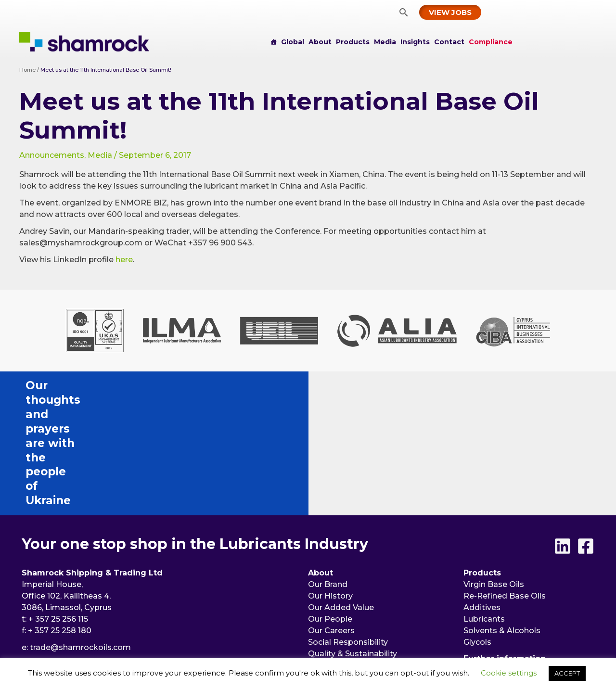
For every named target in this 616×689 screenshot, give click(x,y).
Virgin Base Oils (494, 469)
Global (293, 42)
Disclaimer (484, 601)
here (124, 260)
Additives (482, 492)
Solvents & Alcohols (502, 516)
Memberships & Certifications (366, 550)
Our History (330, 481)
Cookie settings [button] (509, 673)
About (320, 42)
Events (323, 590)
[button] (404, 12)
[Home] (273, 42)
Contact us (485, 567)
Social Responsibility (348, 527)
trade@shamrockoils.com (80, 532)
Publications (332, 601)
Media (385, 42)
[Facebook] (586, 431)
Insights (415, 42)
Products (353, 42)
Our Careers (331, 516)
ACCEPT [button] (567, 673)
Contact (449, 42)
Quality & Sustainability (353, 539)
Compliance (491, 42)
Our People (330, 504)
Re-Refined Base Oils (505, 481)
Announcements (52, 155)
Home (27, 70)
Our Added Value (341, 492)
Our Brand (328, 469)
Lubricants (484, 504)
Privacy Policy (490, 590)
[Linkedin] (563, 431)
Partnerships (333, 562)
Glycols (477, 527)
